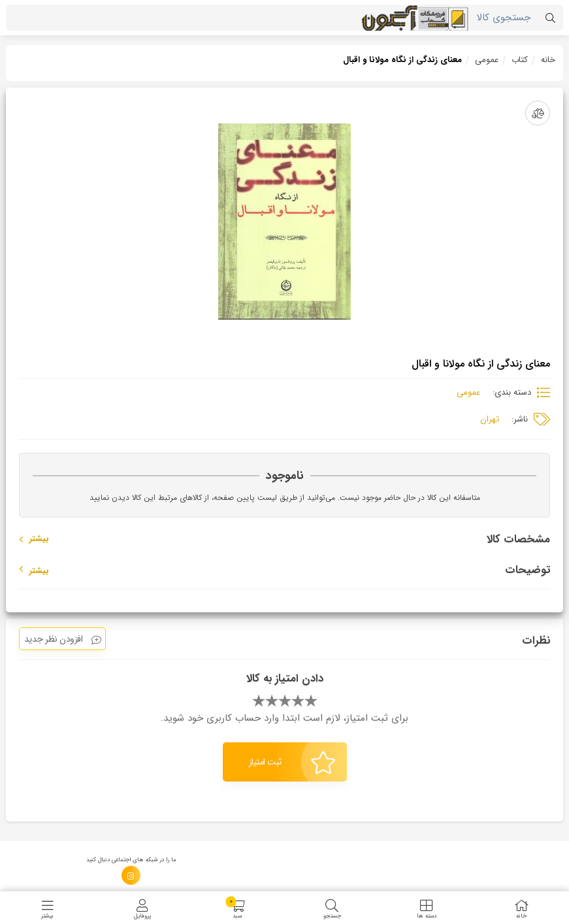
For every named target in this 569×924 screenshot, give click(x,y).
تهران (490, 419)
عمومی (487, 60)
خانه (548, 60)
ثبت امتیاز (292, 762)
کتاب (520, 60)
